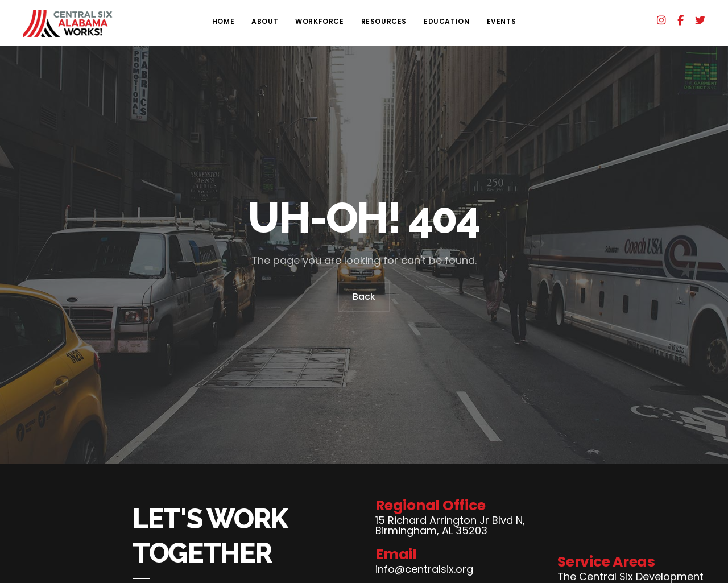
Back (364, 299)
